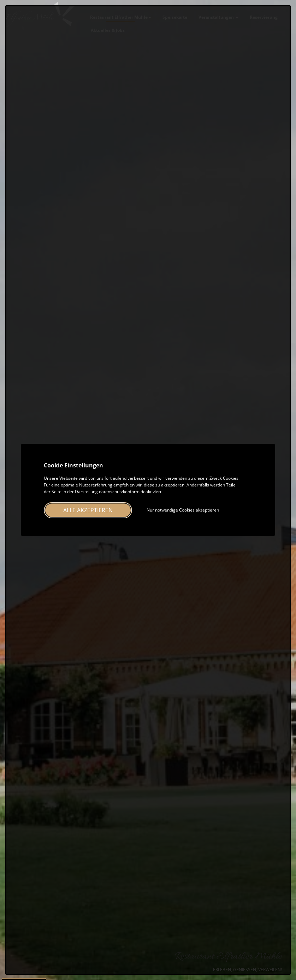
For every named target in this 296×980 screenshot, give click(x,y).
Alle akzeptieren (88, 510)
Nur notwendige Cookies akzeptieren (183, 510)
